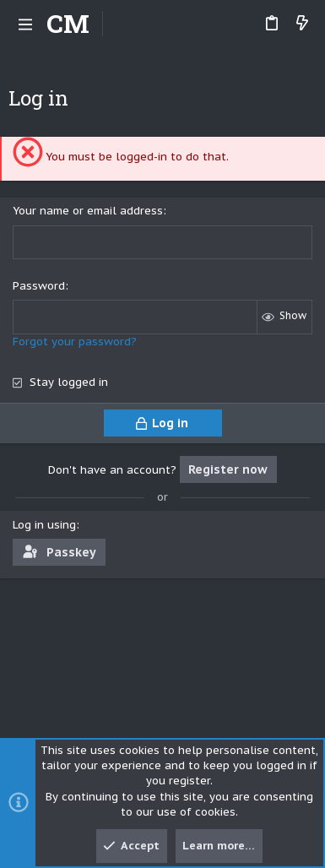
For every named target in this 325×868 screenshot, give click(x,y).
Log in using (44, 525)
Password (39, 286)
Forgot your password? (75, 342)
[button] (25, 24)
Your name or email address (88, 211)
